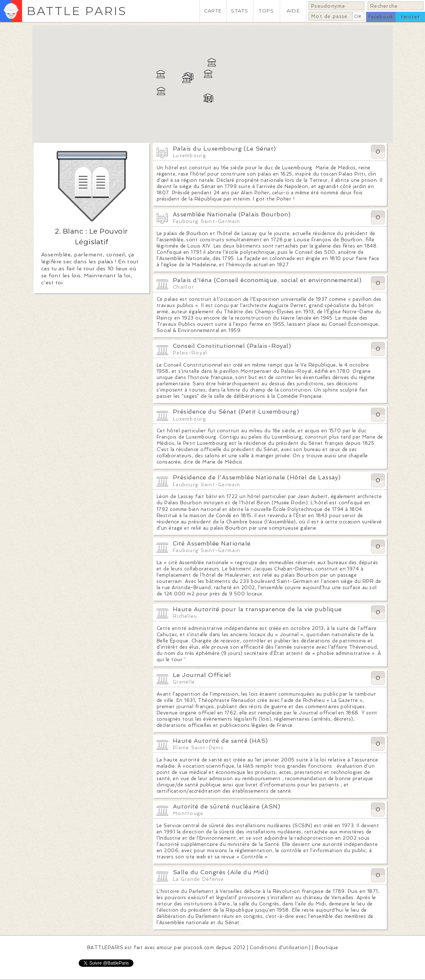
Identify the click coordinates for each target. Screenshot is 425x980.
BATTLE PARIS (77, 11)
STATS (240, 11)
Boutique (326, 947)
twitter (410, 17)
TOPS (266, 11)
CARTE (213, 11)
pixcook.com (199, 947)
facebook (381, 17)
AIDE (293, 11)
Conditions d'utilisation (279, 947)
